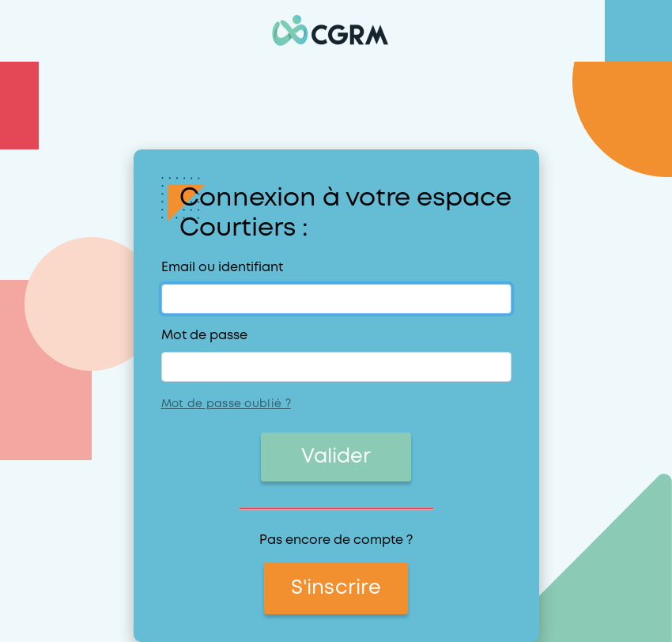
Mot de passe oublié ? (226, 404)
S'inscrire (336, 588)
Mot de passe (204, 336)
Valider (336, 457)
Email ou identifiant (222, 268)
